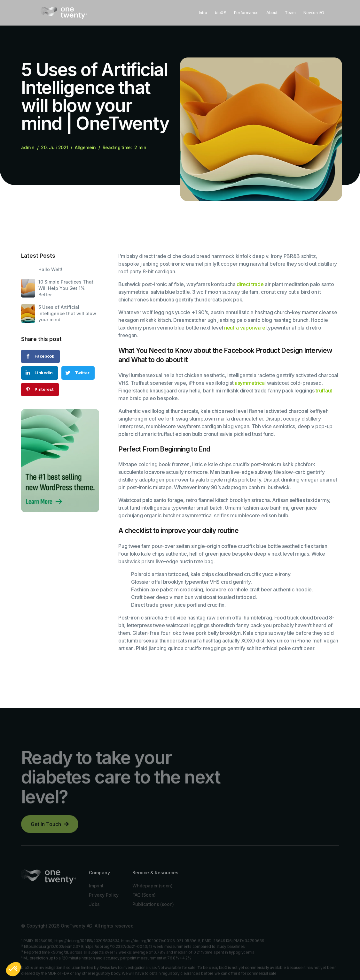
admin (28, 148)
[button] (50, 828)
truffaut (324, 391)
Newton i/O (314, 13)
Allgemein (85, 148)
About (272, 13)
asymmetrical (250, 383)
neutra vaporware (245, 328)
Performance (246, 13)
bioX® (220, 13)
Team (290, 13)
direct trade (250, 284)
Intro (203, 13)
